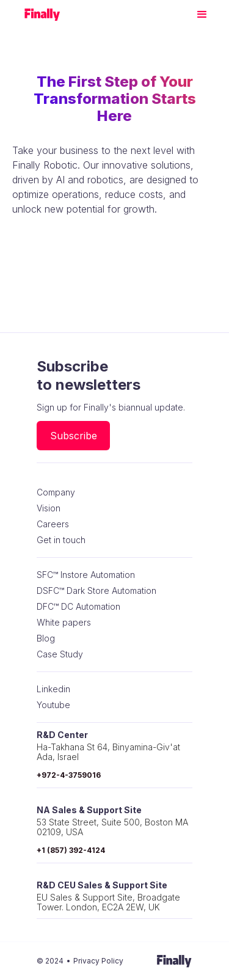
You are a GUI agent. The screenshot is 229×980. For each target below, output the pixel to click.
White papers (64, 623)
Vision (49, 508)
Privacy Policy (98, 961)
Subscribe (74, 436)
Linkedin (53, 689)
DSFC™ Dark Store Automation (96, 591)
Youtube (53, 705)
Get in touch (61, 540)
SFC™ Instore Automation (86, 575)
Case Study (60, 654)
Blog (46, 638)
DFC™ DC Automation (78, 607)
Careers (53, 524)
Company (56, 492)
